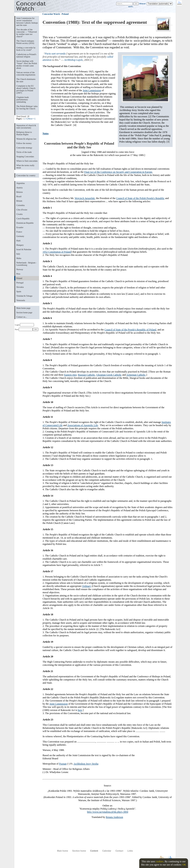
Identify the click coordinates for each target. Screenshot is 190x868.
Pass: (24, 329)
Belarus (20, 192)
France (19, 232)
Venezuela (21, 300)
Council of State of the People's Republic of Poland (130, 330)
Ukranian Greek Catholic (109, 375)
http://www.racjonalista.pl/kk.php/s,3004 (108, 812)
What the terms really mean (25, 166)
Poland (19, 278)
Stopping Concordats (25, 157)
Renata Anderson (114, 817)
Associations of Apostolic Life (83, 425)
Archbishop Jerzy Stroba (86, 764)
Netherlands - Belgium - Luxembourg (27, 264)
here (80, 710)
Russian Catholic (87, 375)
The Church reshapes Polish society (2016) (25, 42)
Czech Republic (23, 219)
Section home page (24, 312)
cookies (160, 861)
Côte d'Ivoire (22, 210)
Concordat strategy (24, 148)
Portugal (20, 283)
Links (130, 851)
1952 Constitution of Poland (57, 252)
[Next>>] (31, 119)
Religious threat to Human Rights (24, 133)
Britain (19, 201)
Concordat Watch (51, 14)
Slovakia (20, 287)
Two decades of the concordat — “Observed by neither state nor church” (27, 33)
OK (184, 865)
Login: (24, 325)
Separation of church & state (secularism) (26, 127)
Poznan (63, 764)
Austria (19, 188)
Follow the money (24, 143)
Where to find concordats (27, 161)
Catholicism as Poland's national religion (26, 55)
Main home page (23, 308)
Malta (19, 258)
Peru (18, 274)
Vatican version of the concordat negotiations (26, 74)
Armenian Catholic (136, 375)
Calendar (107, 851)
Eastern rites (70, 375)
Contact (119, 851)
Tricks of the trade (24, 152)
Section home (79, 851)
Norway (20, 269)
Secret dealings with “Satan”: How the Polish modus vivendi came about (27, 65)
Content (94, 851)
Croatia (19, 214)
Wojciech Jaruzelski (85, 198)
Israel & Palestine (24, 249)
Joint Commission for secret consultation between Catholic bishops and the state (27, 22)
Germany (20, 236)
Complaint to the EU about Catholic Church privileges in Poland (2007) (26, 89)
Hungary (20, 245)
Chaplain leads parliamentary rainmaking (23, 100)
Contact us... (22, 317)
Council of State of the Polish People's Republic (140, 198)
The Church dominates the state (26, 80)
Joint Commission (92, 90)
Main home (62, 851)
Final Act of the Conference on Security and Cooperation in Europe (118, 172)
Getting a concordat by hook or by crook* (26, 49)
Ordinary (87, 586)
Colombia (20, 205)
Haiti (18, 241)
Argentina (21, 183)
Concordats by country (26, 175)
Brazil (19, 196)
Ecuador (20, 227)
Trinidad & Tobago (24, 296)
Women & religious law (26, 139)
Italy (18, 254)
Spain (19, 291)
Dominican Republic (25, 223)
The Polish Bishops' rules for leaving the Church (27, 107)
